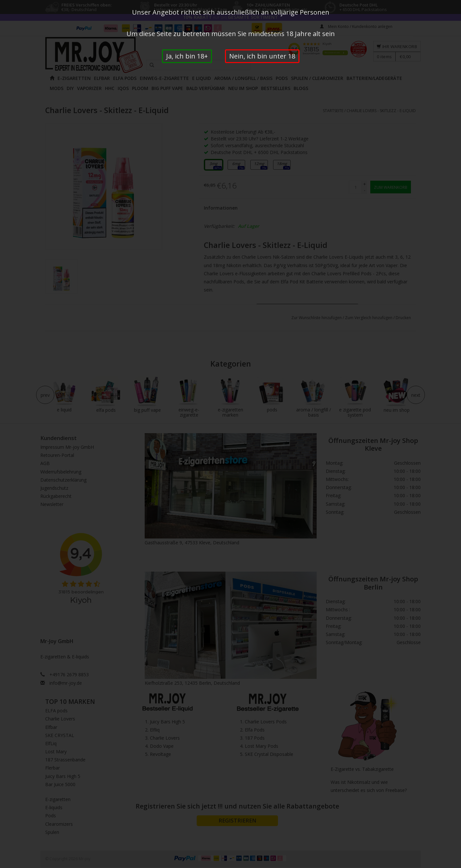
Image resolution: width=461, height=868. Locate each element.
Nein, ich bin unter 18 (262, 56)
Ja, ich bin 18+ (187, 56)
